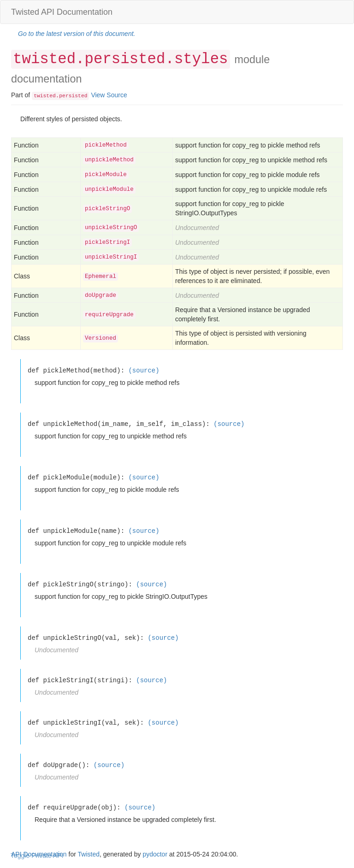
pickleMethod (106, 145)
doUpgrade (100, 295)
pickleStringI (107, 242)
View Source (109, 95)
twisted (45, 96)
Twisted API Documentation (62, 12)
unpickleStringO (111, 228)
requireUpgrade (109, 315)
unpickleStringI (111, 257)
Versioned (100, 338)
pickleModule (106, 175)
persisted (73, 96)
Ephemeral (100, 277)
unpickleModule (109, 189)
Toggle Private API (37, 856)
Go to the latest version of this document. (77, 34)
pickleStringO (107, 209)
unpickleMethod (109, 160)
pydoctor (155, 854)
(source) (144, 370)
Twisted (89, 854)
